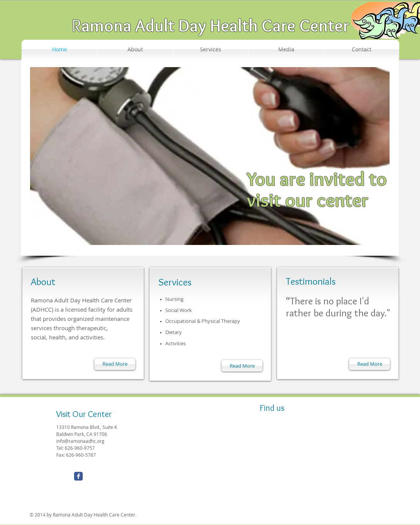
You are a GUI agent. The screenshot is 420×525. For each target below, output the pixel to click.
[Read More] (115, 364)
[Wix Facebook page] (78, 476)
